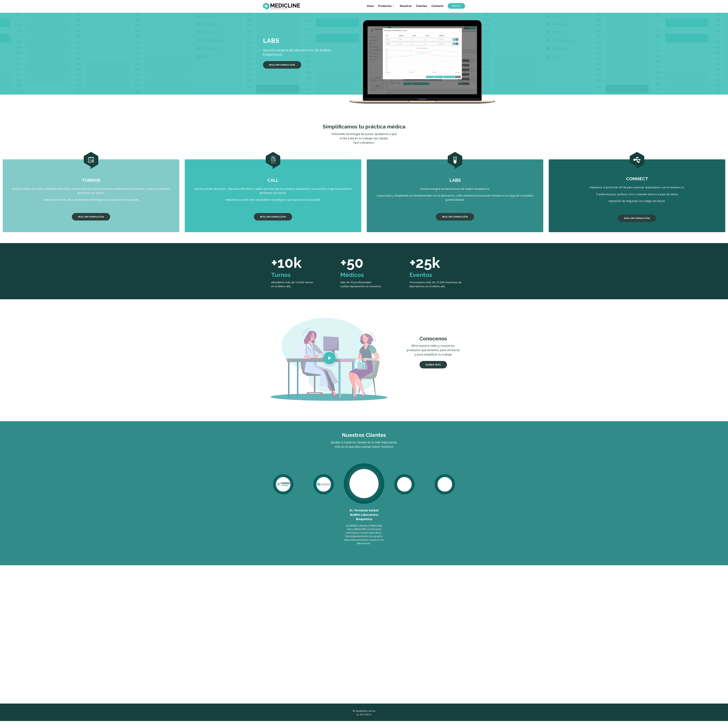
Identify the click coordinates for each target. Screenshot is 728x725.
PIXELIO (456, 6)
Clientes (422, 6)
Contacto (437, 6)
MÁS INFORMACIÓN (282, 65)
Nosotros (406, 6)
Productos (385, 6)
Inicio (371, 6)
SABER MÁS (433, 365)
